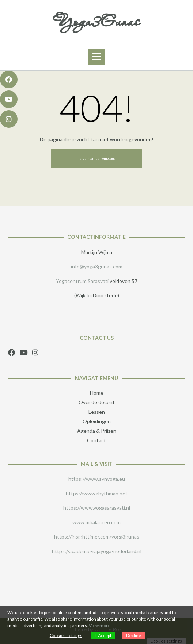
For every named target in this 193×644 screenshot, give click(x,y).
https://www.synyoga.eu (97, 479)
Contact (96, 440)
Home (97, 393)
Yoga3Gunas (96, 21)
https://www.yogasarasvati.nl (97, 508)
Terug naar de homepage (96, 158)
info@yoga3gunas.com (97, 266)
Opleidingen (97, 421)
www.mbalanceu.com (96, 522)
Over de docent (97, 402)
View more (100, 626)
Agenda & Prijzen (97, 431)
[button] (97, 57)
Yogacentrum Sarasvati (82, 281)
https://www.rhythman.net (97, 493)
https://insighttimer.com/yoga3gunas (97, 537)
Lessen (97, 412)
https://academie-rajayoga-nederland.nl (97, 551)
